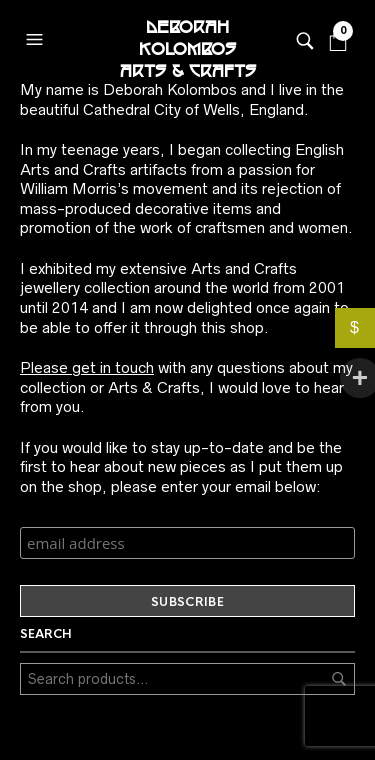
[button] (37, 35)
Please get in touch (87, 367)
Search (339, 679)
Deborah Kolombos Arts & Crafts (188, 40)
